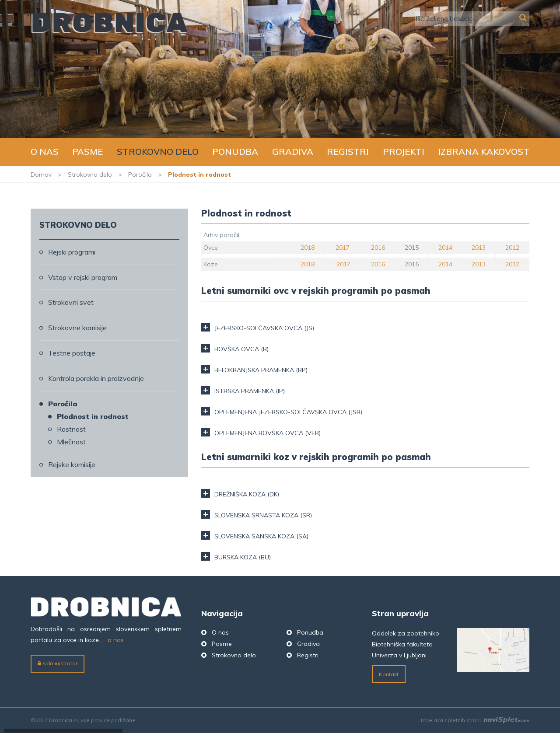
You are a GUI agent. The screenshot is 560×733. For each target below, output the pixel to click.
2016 (378, 248)
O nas (45, 152)
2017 (343, 248)
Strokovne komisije (77, 328)
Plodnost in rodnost (93, 416)
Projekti (404, 152)
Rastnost (71, 429)
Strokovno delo (158, 152)
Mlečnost (71, 442)
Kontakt (389, 674)
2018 (308, 248)
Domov (41, 175)
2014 (445, 248)
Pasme (87, 152)
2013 (479, 248)
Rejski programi (72, 252)
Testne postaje (72, 353)
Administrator (58, 663)
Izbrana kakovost (484, 152)
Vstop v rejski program (83, 277)
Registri (348, 152)
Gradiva (293, 152)
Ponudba (235, 152)
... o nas (113, 640)
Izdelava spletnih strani (475, 720)
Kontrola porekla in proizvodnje (96, 378)
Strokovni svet (71, 302)
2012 (512, 248)
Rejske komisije (72, 464)
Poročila (140, 175)
